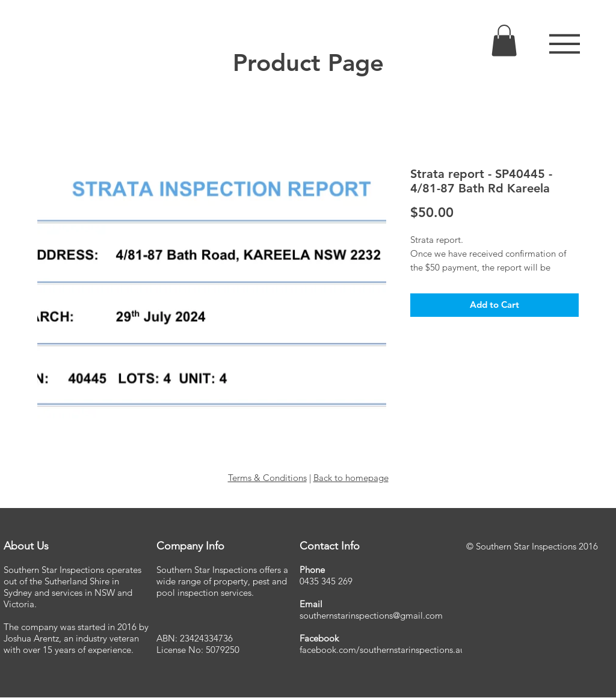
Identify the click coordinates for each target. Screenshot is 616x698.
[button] (565, 44)
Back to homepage (351, 478)
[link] (504, 41)
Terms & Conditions (267, 478)
